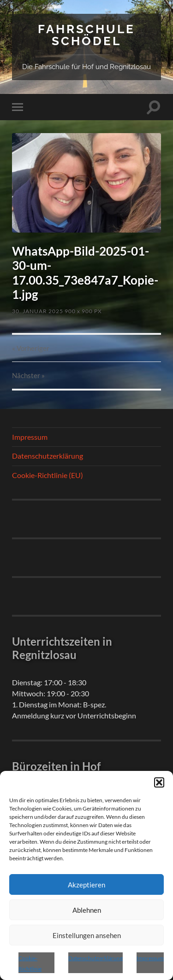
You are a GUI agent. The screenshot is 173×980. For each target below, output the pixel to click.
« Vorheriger (31, 348)
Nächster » (28, 375)
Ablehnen (87, 910)
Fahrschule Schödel (86, 35)
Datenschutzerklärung (95, 958)
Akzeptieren (86, 885)
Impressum (150, 958)
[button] (159, 782)
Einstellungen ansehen (87, 935)
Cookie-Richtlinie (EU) (48, 475)
